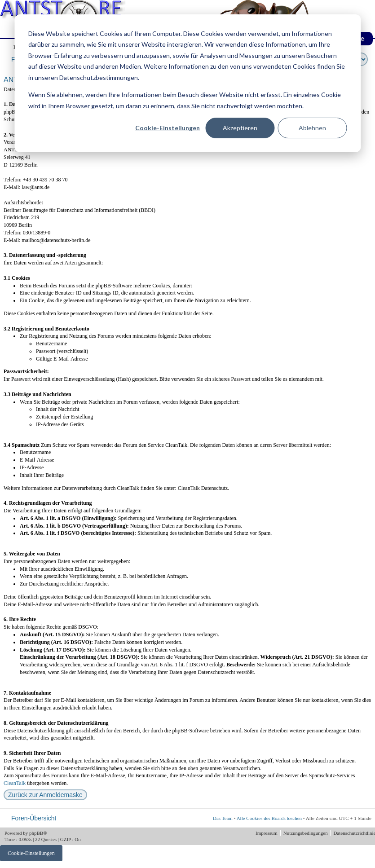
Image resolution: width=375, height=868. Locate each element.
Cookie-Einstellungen (168, 128)
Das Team (223, 818)
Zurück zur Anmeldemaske (45, 795)
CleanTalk (15, 783)
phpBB (36, 833)
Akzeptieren (240, 128)
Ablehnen (312, 128)
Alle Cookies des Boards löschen (269, 818)
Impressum (267, 833)
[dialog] (187, 83)
